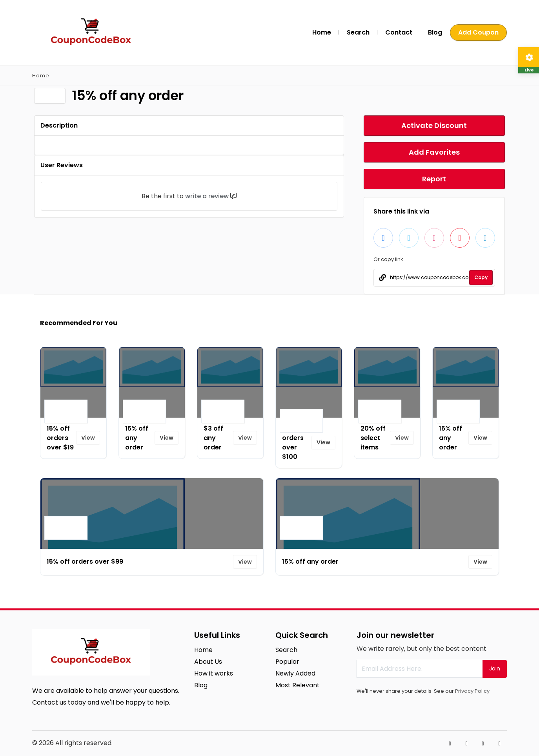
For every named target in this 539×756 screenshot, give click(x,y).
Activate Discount (434, 125)
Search (358, 32)
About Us (208, 662)
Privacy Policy (472, 691)
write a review (207, 196)
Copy (481, 277)
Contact (399, 32)
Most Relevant (298, 685)
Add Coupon (478, 32)
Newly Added (295, 673)
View (88, 438)
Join (495, 668)
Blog (435, 32)
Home (322, 32)
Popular (287, 662)
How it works (214, 673)
